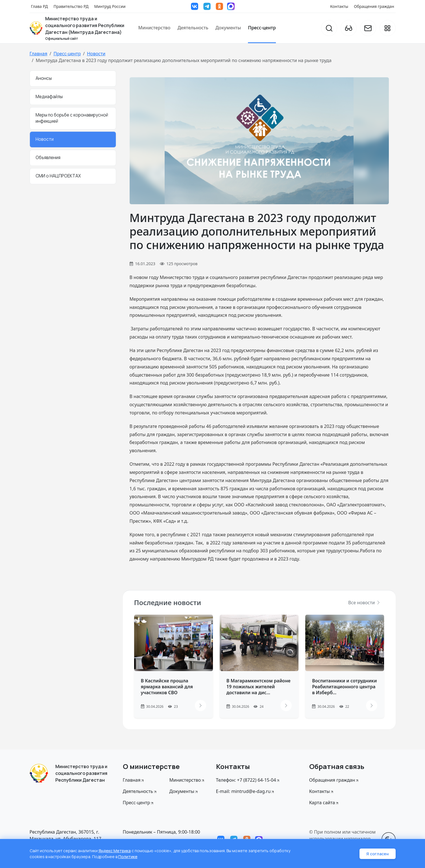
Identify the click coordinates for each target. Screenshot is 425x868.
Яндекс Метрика (115, 851)
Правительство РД (71, 6)
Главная (39, 54)
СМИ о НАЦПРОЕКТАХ (58, 176)
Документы (228, 28)
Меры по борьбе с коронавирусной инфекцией (72, 118)
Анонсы (44, 78)
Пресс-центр (262, 28)
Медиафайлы (49, 97)
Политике (128, 857)
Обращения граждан (374, 6)
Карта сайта (324, 803)
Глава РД (40, 6)
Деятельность (193, 28)
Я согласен (378, 854)
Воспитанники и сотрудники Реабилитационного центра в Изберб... (344, 687)
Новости (96, 54)
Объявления (48, 158)
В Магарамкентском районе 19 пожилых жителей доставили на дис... (259, 687)
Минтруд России (110, 6)
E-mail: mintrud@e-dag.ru (246, 791)
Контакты (339, 6)
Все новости (364, 603)
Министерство (154, 28)
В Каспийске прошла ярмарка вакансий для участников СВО (167, 687)
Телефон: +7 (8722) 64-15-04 (248, 780)
